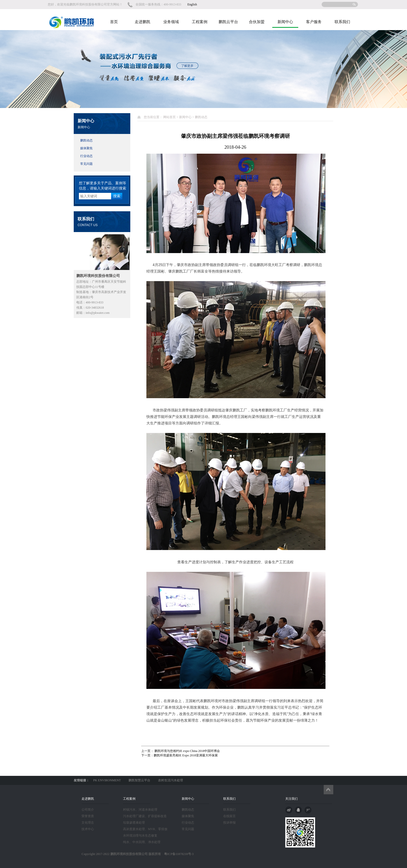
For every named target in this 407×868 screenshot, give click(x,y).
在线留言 (229, 816)
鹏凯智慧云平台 (139, 780)
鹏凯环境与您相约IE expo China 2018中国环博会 (187, 751)
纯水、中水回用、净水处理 (142, 842)
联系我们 (342, 22)
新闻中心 (285, 22)
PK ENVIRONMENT (107, 780)
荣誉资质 (88, 816)
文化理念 (88, 823)
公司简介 (88, 810)
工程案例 (200, 22)
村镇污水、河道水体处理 (140, 810)
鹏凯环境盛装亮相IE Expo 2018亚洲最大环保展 (186, 755)
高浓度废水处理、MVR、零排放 (145, 829)
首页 (114, 22)
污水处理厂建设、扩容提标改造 (145, 816)
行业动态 (86, 156)
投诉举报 (229, 823)
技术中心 (88, 829)
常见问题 (86, 164)
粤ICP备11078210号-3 (177, 854)
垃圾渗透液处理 (134, 823)
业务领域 (171, 22)
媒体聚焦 (86, 148)
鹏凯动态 (86, 140)
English (192, 4)
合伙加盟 (257, 22)
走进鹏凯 (143, 22)
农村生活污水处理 (171, 780)
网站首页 (169, 117)
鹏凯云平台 (228, 22)
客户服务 (314, 22)
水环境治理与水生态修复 (140, 836)
